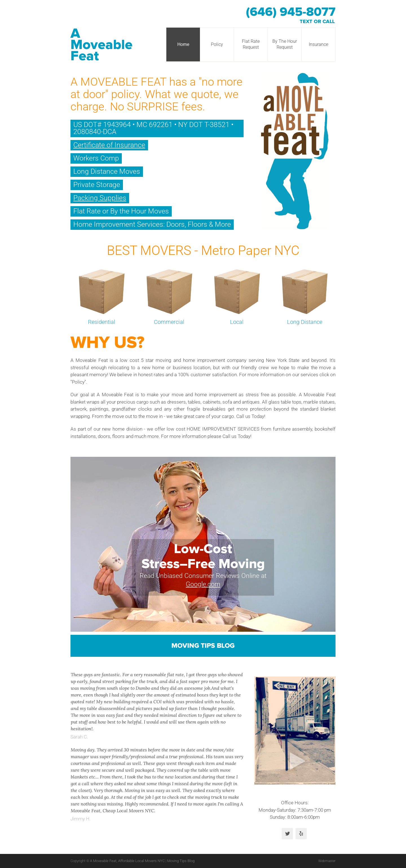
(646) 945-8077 (291, 12)
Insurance (318, 44)
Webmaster (326, 861)
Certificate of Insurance (109, 145)
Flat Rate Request (251, 44)
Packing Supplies (100, 198)
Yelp (301, 834)
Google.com (203, 584)
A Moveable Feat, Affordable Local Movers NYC (128, 861)
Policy (217, 44)
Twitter (287, 834)
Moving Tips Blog (203, 646)
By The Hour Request (285, 44)
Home (183, 44)
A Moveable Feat (101, 45)
